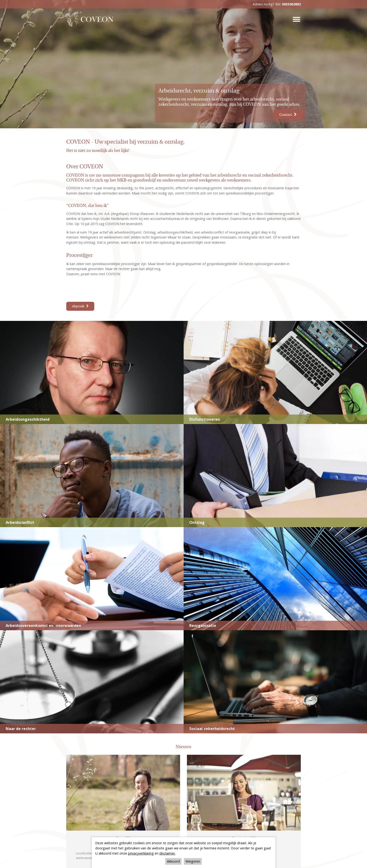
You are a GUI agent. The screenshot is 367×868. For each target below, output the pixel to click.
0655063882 (291, 4)
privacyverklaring (141, 853)
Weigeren (193, 861)
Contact (284, 114)
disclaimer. (167, 853)
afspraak (78, 306)
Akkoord (173, 861)
